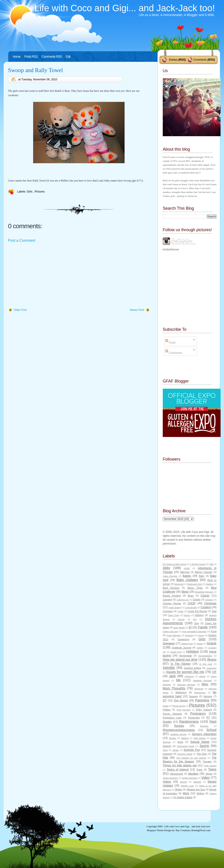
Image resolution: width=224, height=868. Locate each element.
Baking (210, 584)
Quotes (167, 722)
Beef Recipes (171, 588)
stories (176, 750)
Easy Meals (179, 628)
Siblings (185, 738)
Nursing (208, 696)
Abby (167, 568)
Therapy (207, 762)
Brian (191, 596)
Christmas (210, 603)
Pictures (40, 192)
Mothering (181, 692)
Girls (30, 192)
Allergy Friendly (203, 572)
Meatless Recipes (202, 680)
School (211, 730)
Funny (201, 635)
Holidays (193, 651)
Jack (172, 676)
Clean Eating (175, 607)
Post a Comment (22, 240)
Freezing (189, 635)
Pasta (166, 706)
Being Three (195, 588)
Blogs (185, 592)
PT (208, 718)
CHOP (192, 603)
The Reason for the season (191, 758)
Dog (197, 623)
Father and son (170, 631)
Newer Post (137, 310)
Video (205, 778)
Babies (187, 576)
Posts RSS (31, 57)
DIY (195, 619)
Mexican (167, 685)
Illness (212, 659)
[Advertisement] (42, 276)
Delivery (199, 615)
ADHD (187, 568)
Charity (197, 599)
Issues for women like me (185, 672)
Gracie (212, 643)
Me (178, 680)
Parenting (202, 700)
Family (203, 627)
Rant (213, 722)
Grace (200, 644)
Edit (68, 57)
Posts (170, 343)
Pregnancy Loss (172, 718)
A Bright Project (198, 564)
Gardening (183, 639)
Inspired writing (193, 668)
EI (190, 627)
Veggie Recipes (189, 778)
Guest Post (176, 652)
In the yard (206, 664)
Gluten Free (187, 644)
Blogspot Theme (155, 830)
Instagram (212, 668)
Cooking (206, 607)
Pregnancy (198, 713)
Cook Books (191, 607)
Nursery (194, 696)
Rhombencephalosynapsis (179, 730)
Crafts (180, 611)
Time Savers (210, 766)
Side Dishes (199, 738)
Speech (167, 746)
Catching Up (183, 600)
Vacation (193, 774)
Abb (211, 564)
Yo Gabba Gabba (183, 797)
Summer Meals (185, 754)
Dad (214, 611)
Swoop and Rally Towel (35, 70)
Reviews (204, 726)
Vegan (209, 774)
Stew (165, 750)
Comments (200, 60)
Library (202, 676)
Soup (180, 742)
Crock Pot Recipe (197, 611)
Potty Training (204, 710)
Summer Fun (192, 750)
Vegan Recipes (170, 778)
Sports (204, 746)
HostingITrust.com (201, 830)
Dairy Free (174, 615)
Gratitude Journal (182, 648)
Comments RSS (52, 57)
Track (199, 770)
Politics (167, 710)
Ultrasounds (176, 774)
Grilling (200, 648)
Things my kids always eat (180, 765)
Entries (173, 60)
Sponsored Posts (186, 746)
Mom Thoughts (174, 688)
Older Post (20, 310)
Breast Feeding (172, 596)
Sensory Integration (204, 734)
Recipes (179, 726)
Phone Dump (179, 706)
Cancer (205, 596)
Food (214, 631)
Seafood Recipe (178, 734)
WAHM (183, 782)
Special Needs (200, 742)
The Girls (202, 754)
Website (197, 782)
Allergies (185, 572)
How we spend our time (180, 659)
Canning (167, 599)
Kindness (189, 676)
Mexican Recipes (186, 685)
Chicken (209, 600)
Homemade (186, 656)
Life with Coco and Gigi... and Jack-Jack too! (125, 8)
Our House (181, 700)
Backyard (179, 584)
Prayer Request (172, 714)
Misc (205, 684)
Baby (202, 576)
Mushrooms (200, 693)
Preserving (194, 718)
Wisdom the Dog (196, 789)
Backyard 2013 (195, 584)
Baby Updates (187, 580)
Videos (167, 782)
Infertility (169, 668)
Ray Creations (183, 830)
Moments (199, 689)
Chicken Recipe (172, 603)
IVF (214, 672)
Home (17, 57)
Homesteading (205, 656)
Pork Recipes (184, 710)
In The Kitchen (181, 664)
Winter (179, 789)
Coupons (168, 611)
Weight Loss (187, 786)
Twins (212, 769)
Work (186, 793)
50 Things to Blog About (174, 564)
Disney (181, 619)
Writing (200, 793)
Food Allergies (174, 635)
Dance (187, 615)
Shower (173, 738)
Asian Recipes (170, 576)
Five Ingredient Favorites (194, 631)
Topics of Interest (178, 770)
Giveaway (169, 643)
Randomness (189, 722)
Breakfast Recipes (204, 592)
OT (165, 700)
